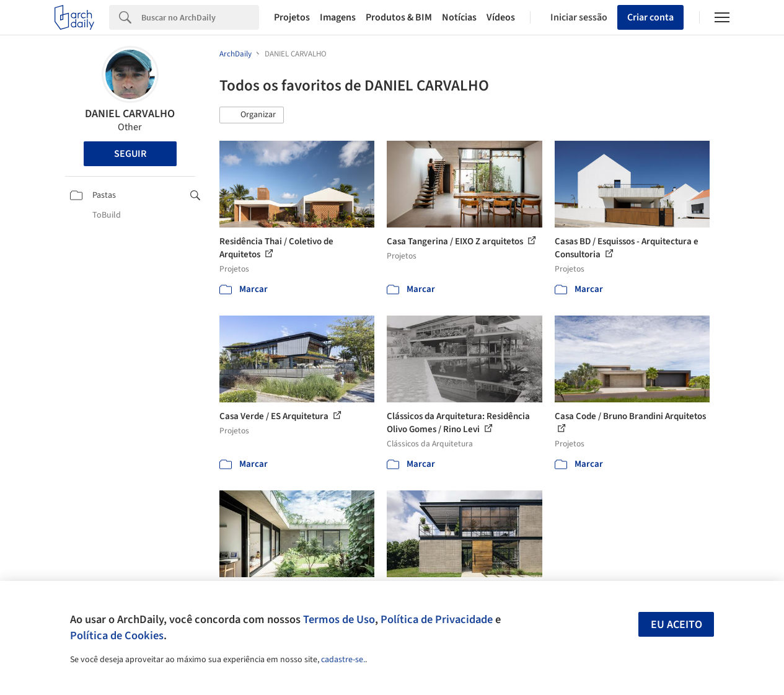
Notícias (459, 17)
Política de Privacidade (437, 619)
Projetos (292, 17)
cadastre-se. (343, 660)
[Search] (200, 17)
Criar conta (650, 17)
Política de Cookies (117, 635)
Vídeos (501, 17)
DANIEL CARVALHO (130, 114)
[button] (252, 115)
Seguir (130, 154)
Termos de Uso (339, 619)
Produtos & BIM (399, 17)
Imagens (338, 17)
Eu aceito (676, 625)
